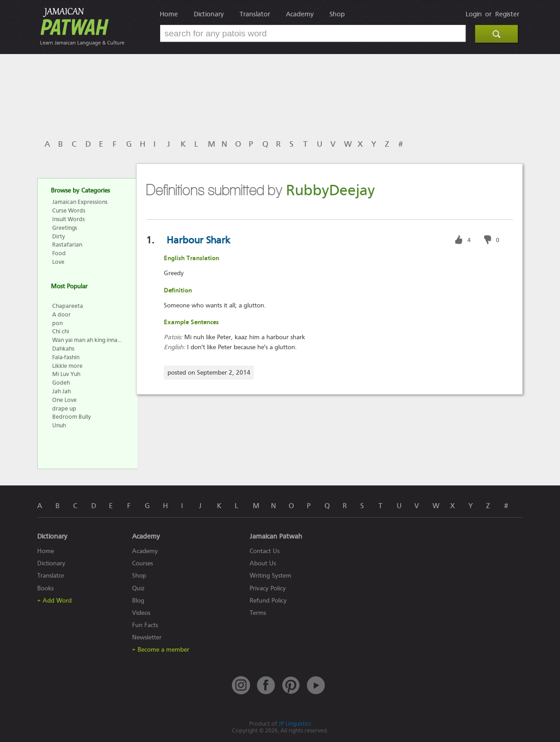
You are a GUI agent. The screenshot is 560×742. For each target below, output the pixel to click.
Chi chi (61, 331)
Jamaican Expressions (80, 202)
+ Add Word (54, 601)
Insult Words (69, 219)
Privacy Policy (268, 588)
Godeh (61, 383)
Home (169, 14)
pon (57, 323)
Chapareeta (68, 306)
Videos (141, 613)
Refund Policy (268, 601)
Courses (142, 563)
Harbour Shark (198, 240)
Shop (337, 14)
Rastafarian (67, 245)
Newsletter (147, 637)
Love (58, 262)
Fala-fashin (66, 357)
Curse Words (69, 210)
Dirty (59, 236)
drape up (64, 408)
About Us (263, 563)
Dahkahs (63, 349)
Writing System (270, 576)
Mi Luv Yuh (66, 374)
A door (61, 314)
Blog (138, 601)
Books (45, 588)
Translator (255, 14)
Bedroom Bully (71, 417)
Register (507, 14)
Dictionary (209, 14)
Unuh (59, 425)
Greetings (65, 228)
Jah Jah (61, 391)
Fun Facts (145, 625)
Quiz (138, 588)
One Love (64, 400)
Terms (258, 613)
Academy (300, 14)
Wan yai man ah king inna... (87, 340)
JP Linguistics (295, 724)
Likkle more (67, 366)
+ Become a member (161, 650)
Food (59, 253)
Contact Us (265, 551)
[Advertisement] (207, 92)
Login (474, 14)
